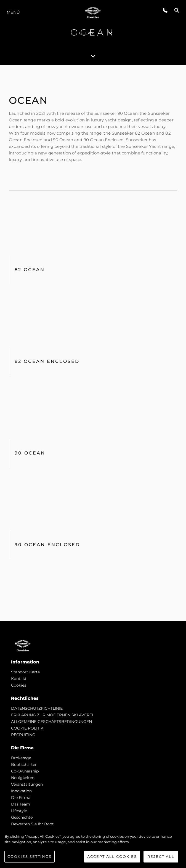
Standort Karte (25, 672)
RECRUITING (23, 735)
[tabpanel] (93, 343)
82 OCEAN (30, 270)
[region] (93, 848)
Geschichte (22, 817)
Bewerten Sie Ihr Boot (32, 824)
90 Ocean (30, 453)
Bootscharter (24, 764)
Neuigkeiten (23, 778)
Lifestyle (19, 811)
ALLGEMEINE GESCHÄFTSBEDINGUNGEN (51, 722)
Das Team (21, 804)
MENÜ (13, 12)
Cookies (19, 685)
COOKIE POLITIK (27, 728)
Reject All (161, 856)
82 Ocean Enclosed (47, 361)
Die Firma (21, 798)
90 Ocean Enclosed (47, 545)
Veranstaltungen (27, 784)
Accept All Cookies (112, 856)
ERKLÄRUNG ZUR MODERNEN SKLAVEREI (52, 715)
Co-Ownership (25, 771)
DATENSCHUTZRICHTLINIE (37, 708)
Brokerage (21, 758)
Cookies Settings (30, 856)
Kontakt (19, 679)
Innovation (21, 791)
